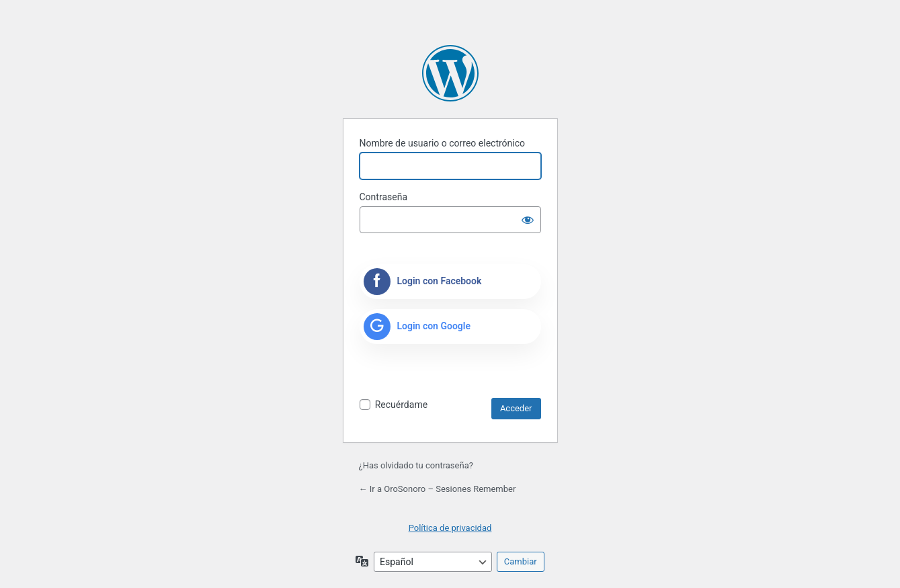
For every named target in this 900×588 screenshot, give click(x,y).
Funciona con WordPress (450, 73)
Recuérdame (401, 405)
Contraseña (384, 197)
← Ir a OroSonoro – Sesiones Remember (438, 489)
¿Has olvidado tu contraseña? (416, 465)
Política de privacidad (450, 528)
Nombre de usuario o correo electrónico (443, 143)
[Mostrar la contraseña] (528, 220)
